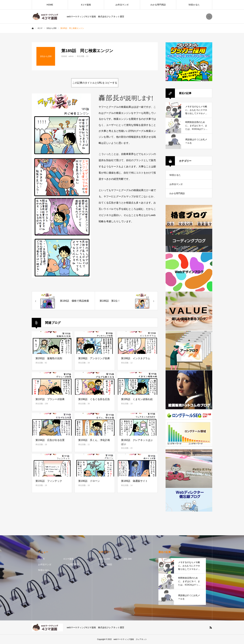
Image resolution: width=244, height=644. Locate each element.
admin (71, 56)
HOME (50, 5)
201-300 (128, 559)
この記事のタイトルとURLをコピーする (95, 83)
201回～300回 (105, 564)
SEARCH (209, 17)
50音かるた (194, 5)
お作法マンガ (122, 5)
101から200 (104, 559)
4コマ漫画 (86, 5)
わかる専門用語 (158, 5)
